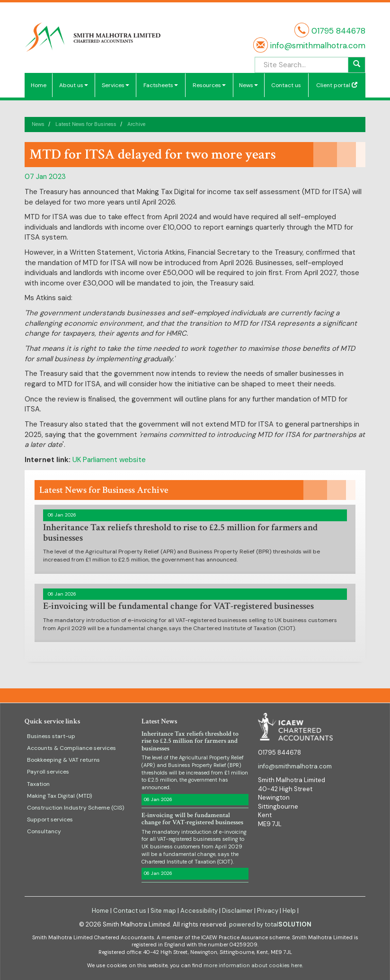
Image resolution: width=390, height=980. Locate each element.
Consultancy (44, 831)
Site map (163, 911)
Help (289, 911)
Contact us (286, 85)
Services (115, 85)
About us (74, 85)
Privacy (268, 911)
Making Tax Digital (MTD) (59, 796)
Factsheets (161, 85)
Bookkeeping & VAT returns (63, 760)
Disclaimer (237, 911)
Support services (50, 820)
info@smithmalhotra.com (317, 45)
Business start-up (51, 736)
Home (39, 85)
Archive (136, 124)
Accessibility (199, 911)
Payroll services (48, 772)
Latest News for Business (86, 124)
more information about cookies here (253, 965)
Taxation (38, 784)
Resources (209, 85)
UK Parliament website (109, 460)
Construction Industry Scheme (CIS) (75, 808)
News (248, 85)
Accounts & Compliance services (71, 748)
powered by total (270, 924)
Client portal (337, 85)
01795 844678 (338, 31)
